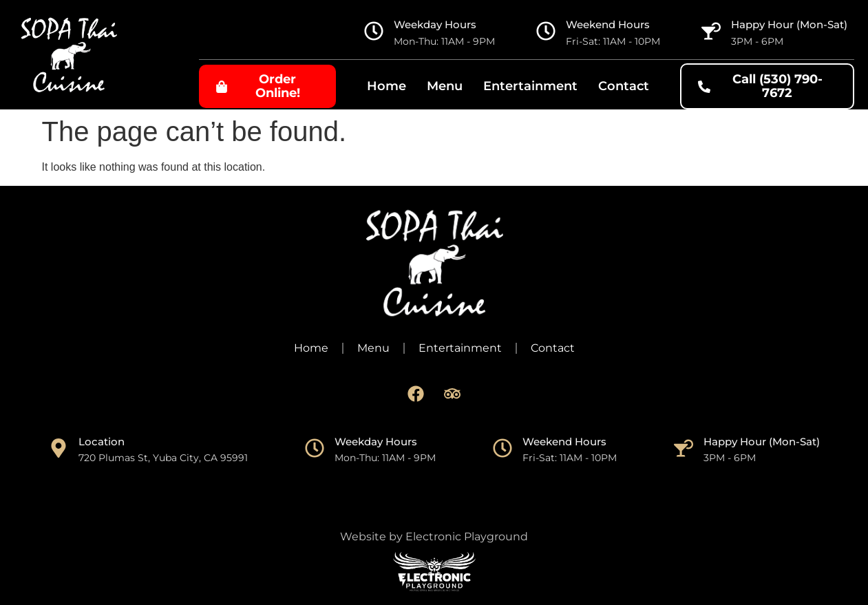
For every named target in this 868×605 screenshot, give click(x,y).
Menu (445, 86)
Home (387, 86)
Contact (624, 86)
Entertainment (530, 86)
